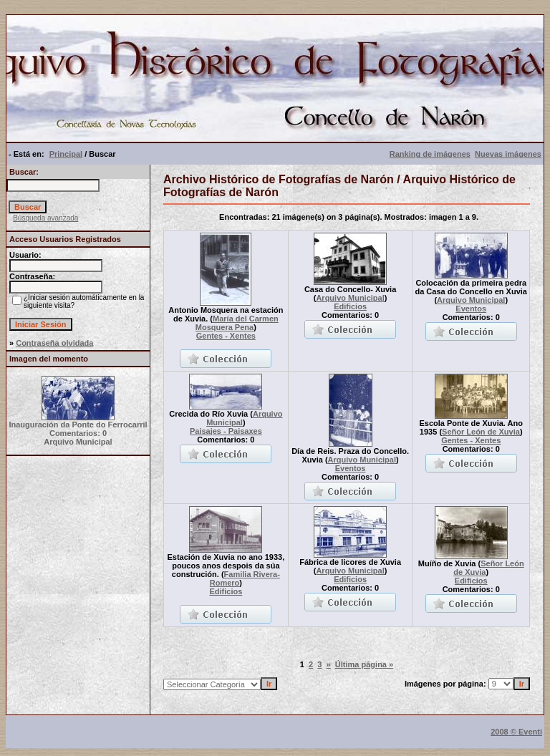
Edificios (350, 306)
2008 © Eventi (516, 732)
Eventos (471, 309)
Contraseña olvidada (54, 343)
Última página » (364, 664)
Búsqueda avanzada (45, 218)
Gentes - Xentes (226, 336)
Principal (66, 154)
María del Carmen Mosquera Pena (237, 323)
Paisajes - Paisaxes (226, 431)
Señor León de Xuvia (481, 432)
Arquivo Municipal (350, 298)
